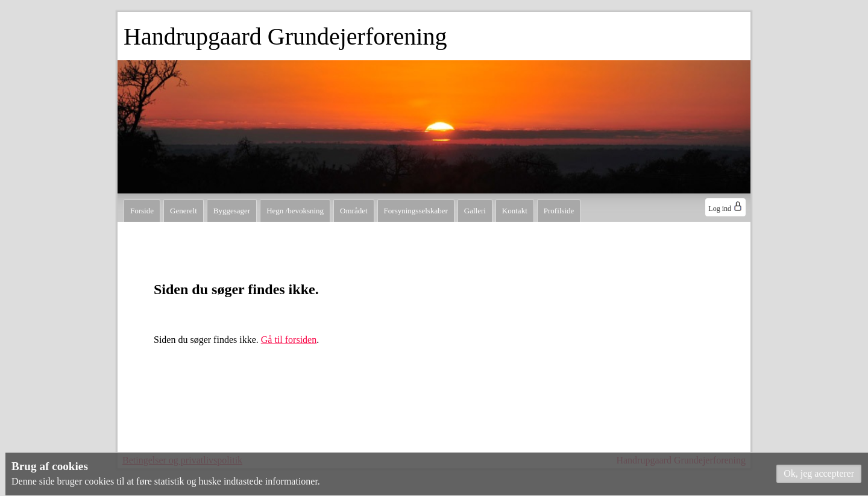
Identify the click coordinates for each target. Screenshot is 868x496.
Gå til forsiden (289, 340)
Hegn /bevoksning (295, 211)
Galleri (475, 211)
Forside (142, 211)
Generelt (184, 211)
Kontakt (515, 211)
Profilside (559, 211)
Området (354, 211)
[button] (819, 474)
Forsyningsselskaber (416, 211)
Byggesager (232, 211)
